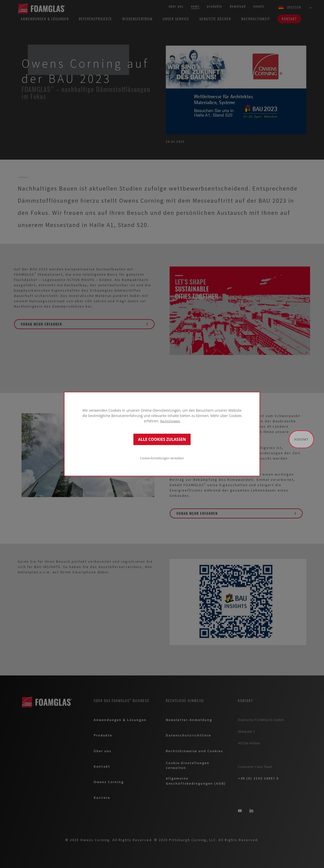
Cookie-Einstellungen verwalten (162, 458)
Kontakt (301, 439)
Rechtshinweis (170, 421)
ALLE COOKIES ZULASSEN (162, 439)
